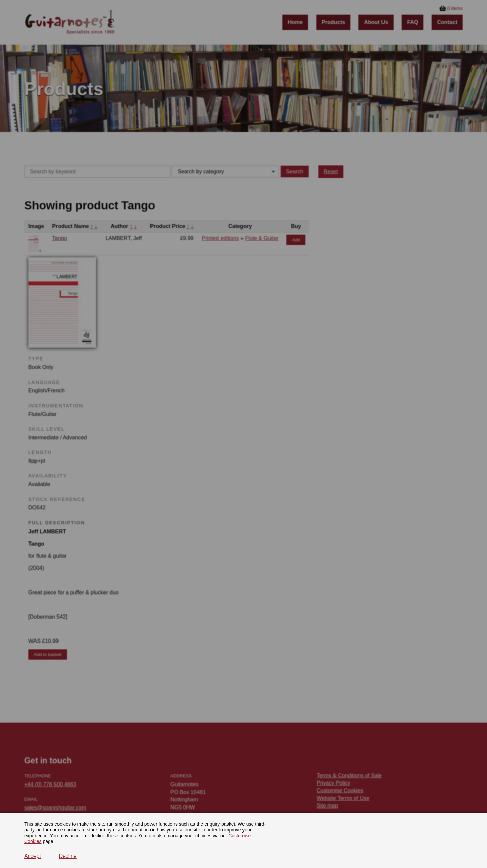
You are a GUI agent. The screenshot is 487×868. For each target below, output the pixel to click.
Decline (67, 856)
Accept (33, 856)
